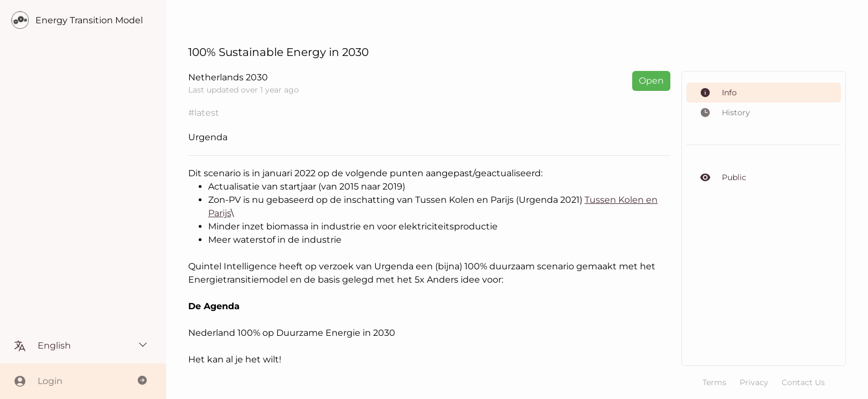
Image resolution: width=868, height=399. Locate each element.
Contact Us (803, 382)
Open (651, 81)
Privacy (754, 382)
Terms (714, 382)
